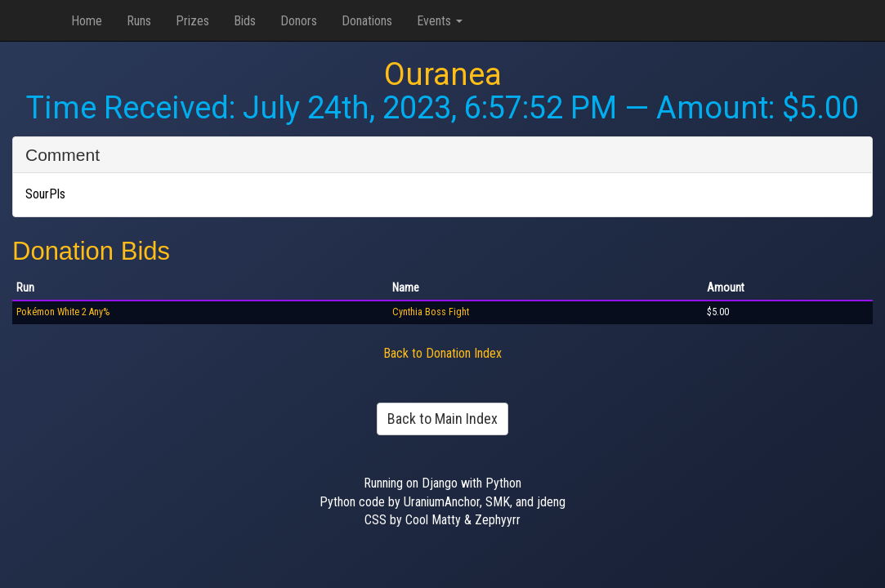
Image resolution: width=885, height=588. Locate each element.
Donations (367, 21)
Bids (245, 21)
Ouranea (443, 74)
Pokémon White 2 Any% (63, 312)
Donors (299, 21)
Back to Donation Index (442, 353)
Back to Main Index (442, 419)
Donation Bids (91, 251)
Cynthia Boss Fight (431, 312)
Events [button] (440, 21)
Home (87, 21)
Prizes (192, 21)
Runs (139, 21)
